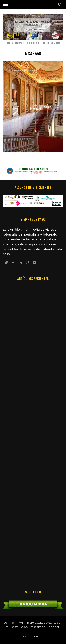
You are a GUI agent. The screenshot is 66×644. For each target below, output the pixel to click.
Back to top (33, 637)
